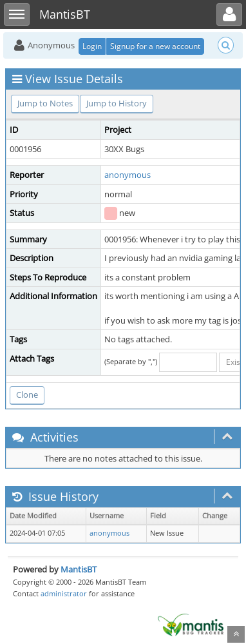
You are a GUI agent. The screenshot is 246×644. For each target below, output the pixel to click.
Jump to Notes (45, 103)
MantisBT (79, 569)
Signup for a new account (155, 46)
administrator (64, 593)
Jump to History (117, 103)
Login (92, 46)
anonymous (128, 175)
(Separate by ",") (131, 361)
